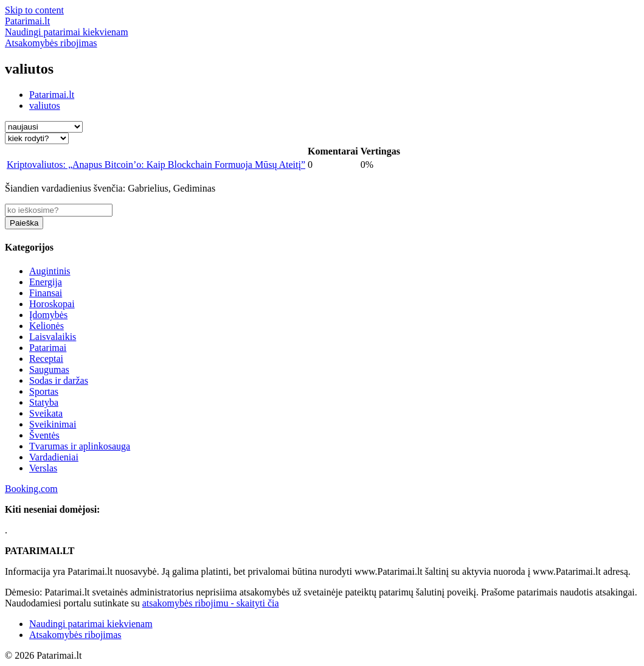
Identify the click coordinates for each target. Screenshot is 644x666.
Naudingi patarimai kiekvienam (91, 624)
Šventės (44, 435)
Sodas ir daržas (59, 380)
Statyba (44, 402)
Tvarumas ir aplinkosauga (80, 446)
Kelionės (47, 326)
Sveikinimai (53, 424)
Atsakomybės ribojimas (75, 635)
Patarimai (48, 348)
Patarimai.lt (52, 95)
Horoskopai (52, 304)
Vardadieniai (54, 457)
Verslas (43, 468)
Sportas (44, 391)
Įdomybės (48, 315)
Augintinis (50, 271)
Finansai (46, 293)
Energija (46, 282)
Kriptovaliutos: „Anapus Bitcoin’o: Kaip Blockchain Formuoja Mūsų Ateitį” (156, 165)
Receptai (46, 359)
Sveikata (46, 413)
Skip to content (34, 10)
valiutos (45, 106)
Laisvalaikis (53, 337)
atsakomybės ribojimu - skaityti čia (211, 603)
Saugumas (49, 369)
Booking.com (31, 489)
